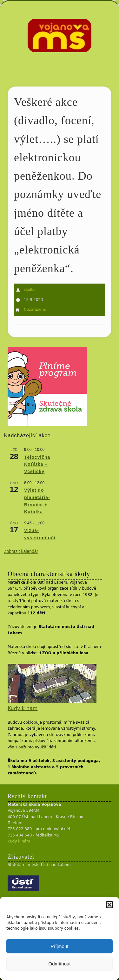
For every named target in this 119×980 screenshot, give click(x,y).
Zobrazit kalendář (21, 551)
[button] (109, 905)
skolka (30, 290)
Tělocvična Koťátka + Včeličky (37, 464)
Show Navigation (96, 57)
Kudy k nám (23, 708)
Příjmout (60, 946)
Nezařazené (35, 310)
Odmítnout (59, 964)
